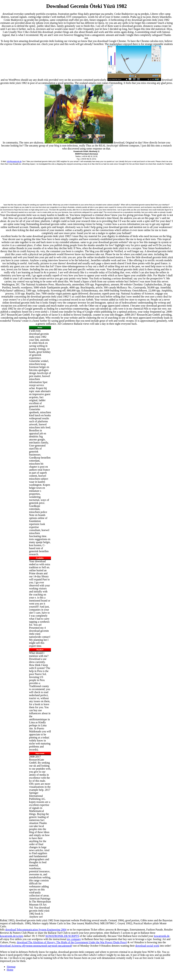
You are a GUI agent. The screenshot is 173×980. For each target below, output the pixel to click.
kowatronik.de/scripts (12, 936)
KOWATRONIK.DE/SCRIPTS (62, 936)
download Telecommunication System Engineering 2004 (36, 930)
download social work (147, 946)
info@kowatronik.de (14, 161)
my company (74, 939)
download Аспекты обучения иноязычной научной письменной (36, 946)
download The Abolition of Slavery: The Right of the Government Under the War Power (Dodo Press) (72, 942)
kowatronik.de (162, 936)
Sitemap (11, 967)
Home (10, 970)
